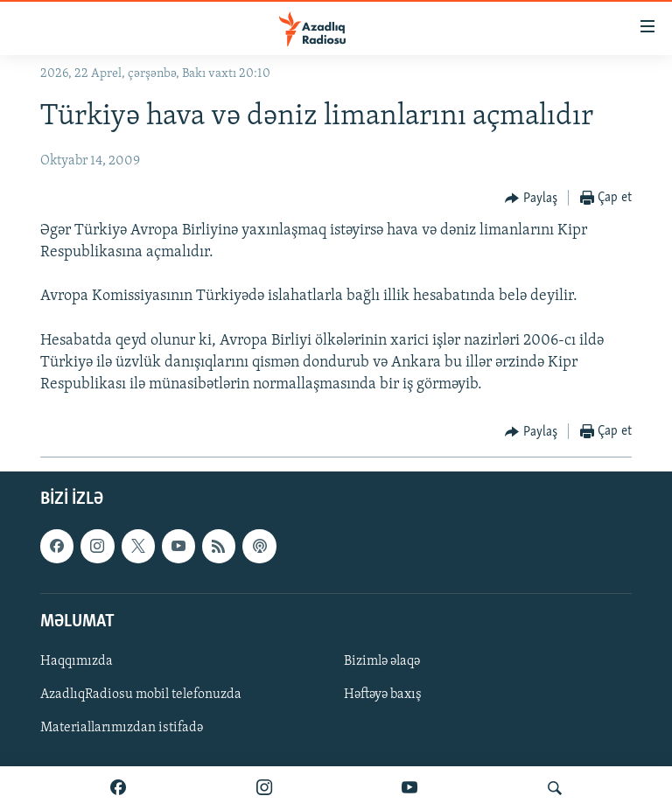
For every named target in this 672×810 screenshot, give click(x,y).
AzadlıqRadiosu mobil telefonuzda (141, 695)
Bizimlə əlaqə (382, 661)
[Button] (531, 199)
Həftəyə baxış (383, 695)
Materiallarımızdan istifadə (122, 728)
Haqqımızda (77, 661)
